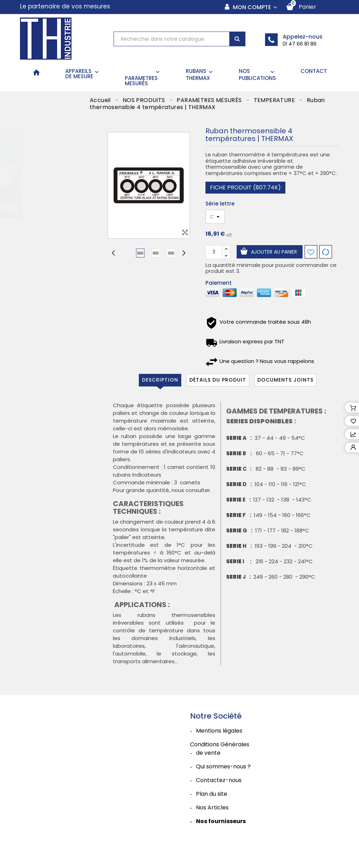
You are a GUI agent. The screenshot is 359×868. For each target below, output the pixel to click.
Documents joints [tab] (285, 380)
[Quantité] (214, 252)
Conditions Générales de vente (220, 749)
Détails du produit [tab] (218, 380)
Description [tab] (160, 380)
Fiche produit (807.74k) (245, 187)
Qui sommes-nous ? (223, 766)
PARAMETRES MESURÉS (143, 78)
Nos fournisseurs (221, 821)
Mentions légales (219, 731)
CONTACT (314, 71)
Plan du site (212, 794)
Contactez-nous (219, 780)
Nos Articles (212, 808)
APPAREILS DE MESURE (83, 74)
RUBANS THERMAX (200, 75)
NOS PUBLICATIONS (257, 75)
